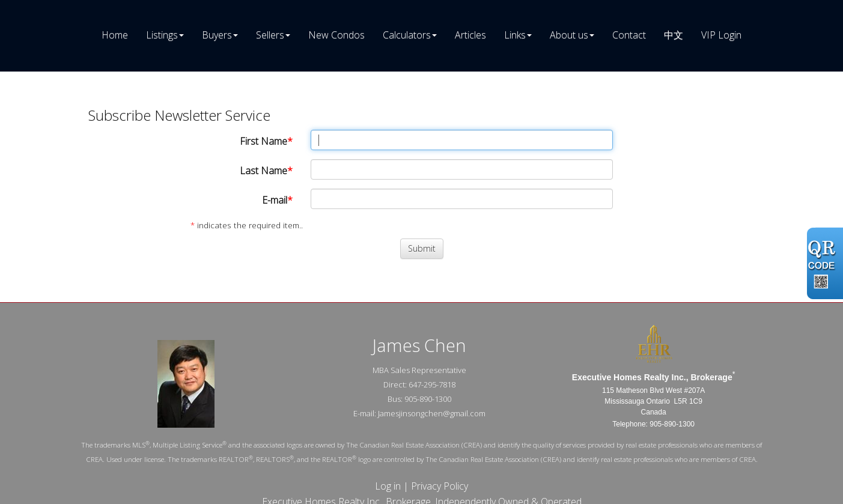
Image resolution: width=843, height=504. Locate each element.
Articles (470, 35)
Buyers (217, 35)
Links (515, 35)
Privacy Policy (440, 486)
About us (569, 35)
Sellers (270, 35)
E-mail (275, 200)
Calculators (407, 35)
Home (115, 35)
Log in (388, 486)
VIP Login (721, 35)
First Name (263, 141)
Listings (162, 35)
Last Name (263, 171)
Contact (629, 35)
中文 (674, 35)
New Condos (336, 35)
